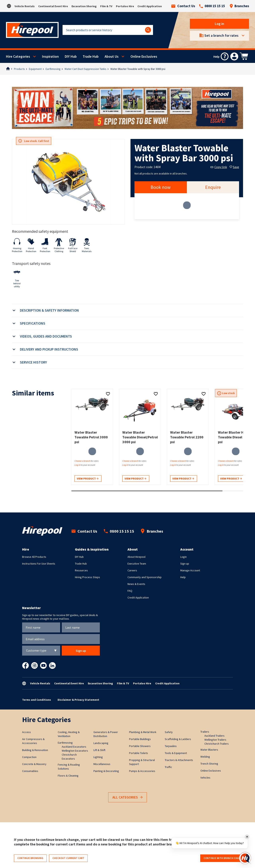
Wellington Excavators (75, 751)
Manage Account (190, 570)
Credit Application (150, 6)
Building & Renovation (35, 750)
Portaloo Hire (125, 6)
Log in (219, 24)
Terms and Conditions (37, 700)
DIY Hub (71, 56)
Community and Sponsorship (145, 577)
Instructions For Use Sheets (39, 564)
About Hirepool (136, 557)
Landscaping (101, 743)
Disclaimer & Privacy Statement (78, 700)
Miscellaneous (102, 764)
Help (183, 577)
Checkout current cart (68, 858)
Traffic (168, 767)
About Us (112, 56)
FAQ (130, 591)
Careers (132, 570)
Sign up (185, 564)
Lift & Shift (99, 750)
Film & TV (106, 6)
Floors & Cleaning (68, 776)
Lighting (98, 757)
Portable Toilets (139, 753)
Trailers (205, 732)
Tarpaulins (171, 746)
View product (88, 479)
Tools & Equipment (176, 753)
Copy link (219, 167)
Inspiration (50, 56)
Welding (205, 757)
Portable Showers (140, 746)
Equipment (35, 69)
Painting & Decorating (106, 771)
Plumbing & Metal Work (143, 732)
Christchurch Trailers (217, 744)
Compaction (29, 757)
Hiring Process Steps (87, 577)
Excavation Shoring (84, 6)
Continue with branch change (224, 858)
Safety (169, 732)
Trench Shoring (209, 764)
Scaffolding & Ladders (178, 739)
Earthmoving (53, 69)
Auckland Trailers (214, 736)
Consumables (30, 771)
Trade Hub (91, 56)
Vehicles (205, 778)
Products (19, 69)
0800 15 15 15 (212, 6)
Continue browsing (30, 858)
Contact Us (183, 6)
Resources (81, 570)
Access (26, 732)
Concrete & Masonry (34, 764)
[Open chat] (245, 858)
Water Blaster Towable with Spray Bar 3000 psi (138, 69)
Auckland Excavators (74, 747)
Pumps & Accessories (142, 771)
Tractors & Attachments (179, 760)
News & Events (136, 584)
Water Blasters (209, 750)
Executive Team (137, 564)
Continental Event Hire (53, 6)
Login (183, 557)
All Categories (127, 797)
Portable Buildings (140, 739)
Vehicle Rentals (25, 6)
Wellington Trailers (215, 740)
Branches (239, 6)
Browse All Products (34, 557)
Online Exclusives (144, 56)
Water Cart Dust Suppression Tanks (85, 69)
